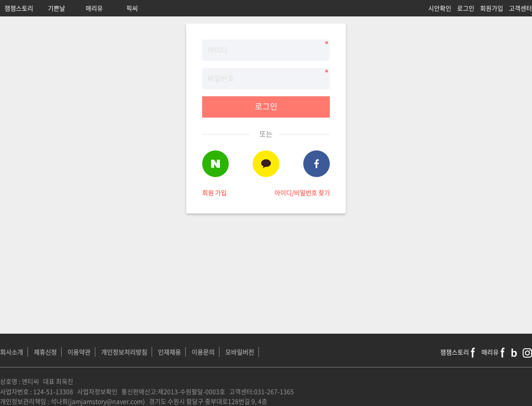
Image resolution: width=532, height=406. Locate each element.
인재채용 (169, 352)
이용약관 (79, 352)
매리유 (94, 8)
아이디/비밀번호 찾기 (302, 193)
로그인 (466, 8)
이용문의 (203, 352)
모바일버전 (240, 352)
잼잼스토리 (19, 8)
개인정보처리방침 (124, 352)
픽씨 (132, 8)
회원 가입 (214, 193)
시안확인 (440, 8)
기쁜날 (57, 8)
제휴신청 (45, 352)
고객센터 (520, 8)
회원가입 (492, 8)
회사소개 (12, 352)
